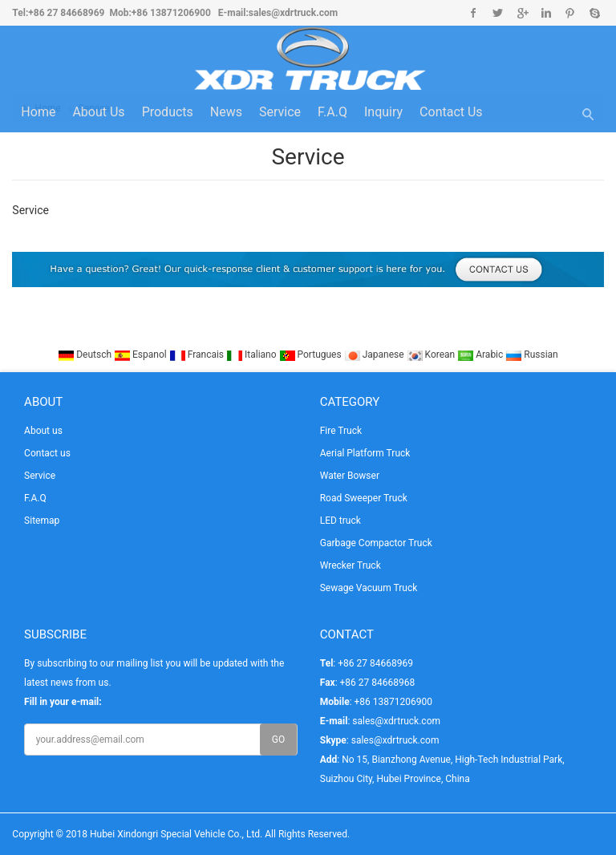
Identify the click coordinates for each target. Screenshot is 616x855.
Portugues (312, 355)
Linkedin (546, 13)
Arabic (481, 355)
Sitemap (42, 521)
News (226, 112)
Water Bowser (350, 476)
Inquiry (383, 112)
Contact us (451, 112)
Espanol (142, 355)
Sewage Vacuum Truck (369, 588)
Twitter (498, 13)
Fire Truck (341, 431)
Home (38, 112)
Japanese (375, 355)
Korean (432, 355)
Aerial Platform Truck (365, 453)
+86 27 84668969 (66, 13)
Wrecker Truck (351, 565)
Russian (531, 355)
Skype (594, 13)
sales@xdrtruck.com (293, 13)
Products (168, 112)
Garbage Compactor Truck (376, 543)
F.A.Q (332, 112)
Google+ (522, 13)
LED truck (340, 521)
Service (280, 112)
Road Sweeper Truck (364, 498)
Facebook (474, 13)
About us (98, 112)
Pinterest (570, 13)
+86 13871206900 (171, 13)
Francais (198, 355)
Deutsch (86, 355)
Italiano (253, 355)
